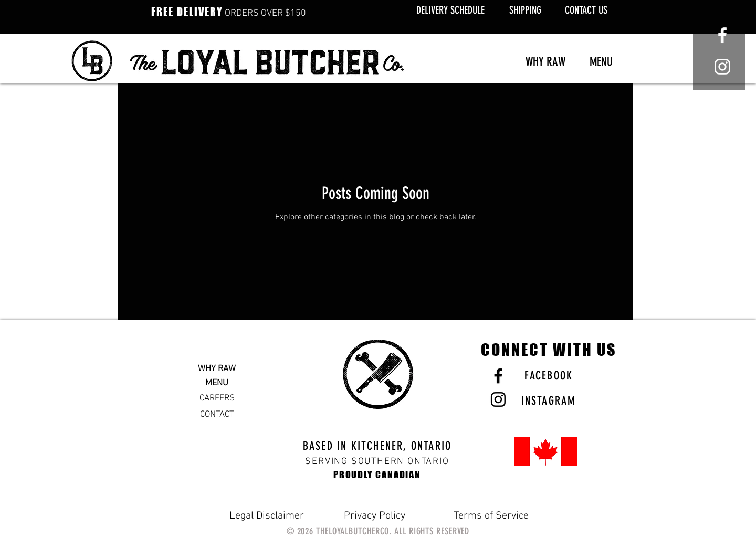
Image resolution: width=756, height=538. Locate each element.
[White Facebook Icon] (722, 35)
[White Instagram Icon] (722, 67)
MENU (217, 383)
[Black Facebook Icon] (498, 376)
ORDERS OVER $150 (229, 13)
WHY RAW (217, 369)
